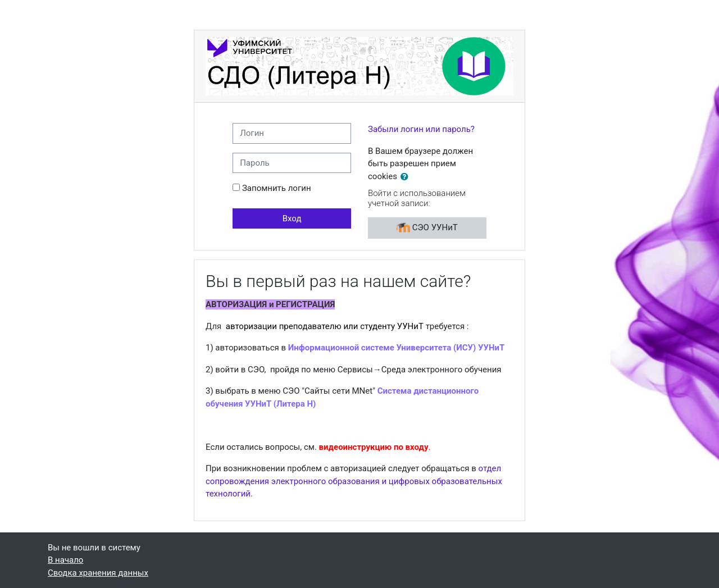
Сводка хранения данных (98, 573)
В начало (65, 560)
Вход (292, 218)
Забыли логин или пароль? (421, 129)
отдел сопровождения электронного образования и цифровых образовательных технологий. (354, 481)
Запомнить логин (277, 188)
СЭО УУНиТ (427, 228)
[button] (407, 177)
